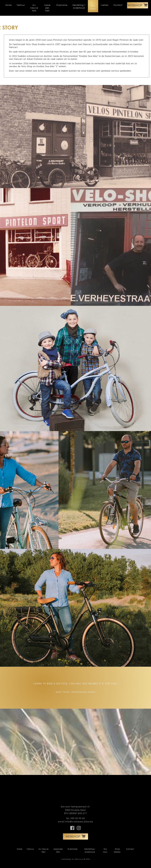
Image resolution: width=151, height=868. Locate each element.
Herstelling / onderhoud (79, 6)
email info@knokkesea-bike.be (75, 822)
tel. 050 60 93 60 (75, 818)
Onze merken (117, 850)
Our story (93, 7)
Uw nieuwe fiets (34, 8)
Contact (118, 5)
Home (9, 5)
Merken (105, 5)
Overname (62, 5)
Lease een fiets (47, 8)
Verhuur (21, 5)
